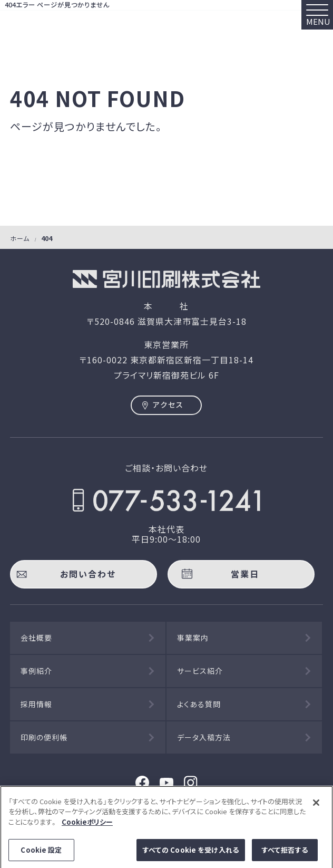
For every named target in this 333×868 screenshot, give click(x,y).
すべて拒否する (285, 853)
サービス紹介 (200, 671)
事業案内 (193, 638)
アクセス (168, 404)
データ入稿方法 (204, 737)
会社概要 (36, 638)
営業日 (245, 574)
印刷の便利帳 (44, 737)
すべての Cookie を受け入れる (191, 853)
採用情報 (36, 704)
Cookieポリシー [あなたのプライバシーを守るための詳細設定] (87, 825)
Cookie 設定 (41, 853)
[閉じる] (316, 806)
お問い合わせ (88, 574)
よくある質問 (199, 704)
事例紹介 (36, 671)
